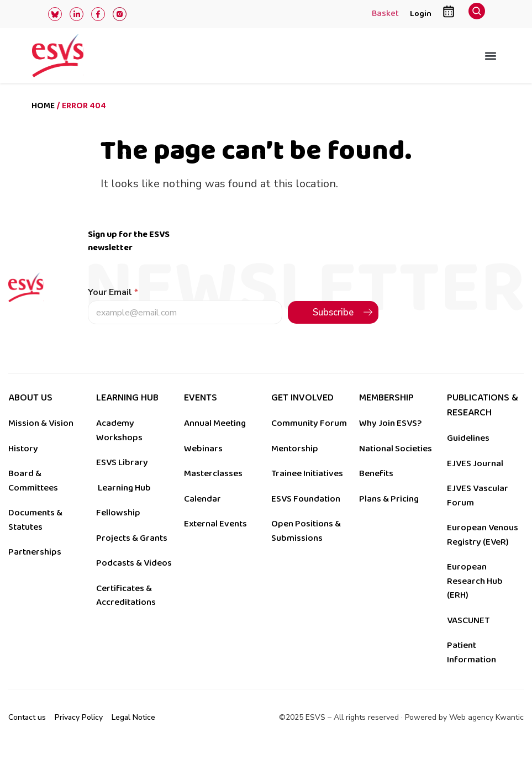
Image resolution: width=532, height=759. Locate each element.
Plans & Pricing (389, 499)
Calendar (202, 499)
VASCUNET (468, 620)
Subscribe (333, 312)
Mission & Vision (41, 423)
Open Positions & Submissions (306, 531)
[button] (491, 56)
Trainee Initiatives (307, 473)
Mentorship (295, 449)
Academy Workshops (119, 430)
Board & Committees (33, 481)
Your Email (113, 292)
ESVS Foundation (306, 499)
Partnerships (35, 552)
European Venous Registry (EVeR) (483, 535)
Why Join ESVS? (390, 423)
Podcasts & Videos (134, 563)
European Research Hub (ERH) (475, 581)
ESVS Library (122, 462)
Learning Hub (124, 488)
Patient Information (472, 652)
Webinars (203, 449)
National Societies (396, 449)
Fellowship (118, 513)
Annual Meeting (215, 423)
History (23, 449)
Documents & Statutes (35, 520)
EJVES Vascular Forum (478, 496)
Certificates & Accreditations (126, 595)
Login (421, 14)
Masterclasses (213, 473)
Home (43, 106)
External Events (215, 524)
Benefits (376, 473)
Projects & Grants (132, 538)
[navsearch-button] (477, 14)
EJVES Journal (475, 463)
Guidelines (468, 438)
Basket (385, 14)
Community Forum (309, 423)
